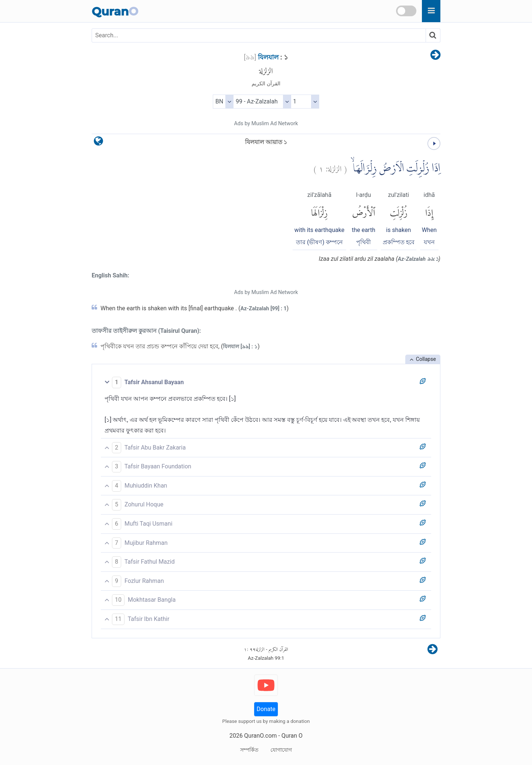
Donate (266, 709)
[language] (98, 143)
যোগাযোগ (281, 750)
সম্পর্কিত (249, 750)
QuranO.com (260, 736)
